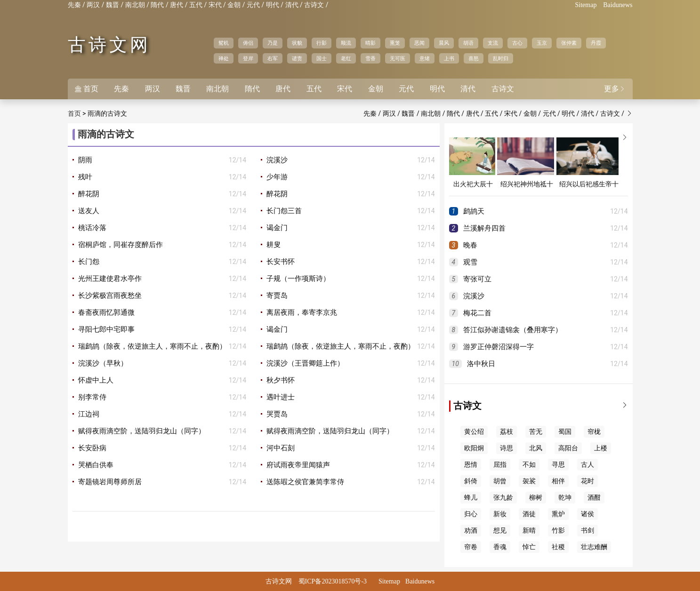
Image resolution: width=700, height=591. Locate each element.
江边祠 (89, 414)
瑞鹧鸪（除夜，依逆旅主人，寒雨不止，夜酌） (152, 346)
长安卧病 (92, 448)
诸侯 (587, 514)
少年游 (277, 177)
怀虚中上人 (96, 380)
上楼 (601, 448)
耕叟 (274, 245)
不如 (529, 465)
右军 (273, 58)
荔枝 (507, 432)
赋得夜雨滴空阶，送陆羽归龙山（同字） (142, 431)
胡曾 (500, 481)
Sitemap (586, 5)
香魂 (500, 547)
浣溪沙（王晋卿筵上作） (305, 363)
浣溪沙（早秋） (103, 363)
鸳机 (224, 43)
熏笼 (395, 43)
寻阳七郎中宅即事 (106, 329)
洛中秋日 (481, 364)
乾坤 (565, 498)
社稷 (558, 547)
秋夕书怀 (281, 380)
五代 (196, 5)
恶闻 (419, 43)
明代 (273, 5)
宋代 (215, 5)
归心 (471, 514)
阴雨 (85, 160)
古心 (517, 43)
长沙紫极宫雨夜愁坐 (110, 295)
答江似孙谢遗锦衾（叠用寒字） (513, 330)
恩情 (471, 465)
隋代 (157, 5)
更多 (615, 89)
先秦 (74, 5)
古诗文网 (109, 45)
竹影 (558, 531)
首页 (87, 89)
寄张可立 (477, 279)
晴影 (370, 43)
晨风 (444, 43)
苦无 (536, 432)
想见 (500, 531)
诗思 (507, 448)
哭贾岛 (277, 414)
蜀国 (565, 432)
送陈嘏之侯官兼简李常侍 (305, 482)
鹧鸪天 (474, 211)
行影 (322, 43)
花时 (587, 481)
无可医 (398, 58)
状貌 (297, 43)
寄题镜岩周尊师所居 (110, 482)
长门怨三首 (284, 211)
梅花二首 (477, 313)
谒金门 (277, 228)
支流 (493, 43)
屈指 (500, 465)
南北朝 (135, 5)
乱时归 (501, 58)
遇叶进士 (281, 397)
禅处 (224, 58)
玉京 (542, 43)
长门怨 (89, 262)
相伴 (558, 481)
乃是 (273, 43)
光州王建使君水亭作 (110, 279)
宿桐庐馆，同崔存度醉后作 (121, 245)
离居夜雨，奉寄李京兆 (302, 312)
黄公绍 (474, 432)
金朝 (234, 5)
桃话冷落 (92, 228)
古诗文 (314, 5)
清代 (292, 5)
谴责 (297, 58)
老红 (346, 58)
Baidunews (618, 5)
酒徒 (529, 514)
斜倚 (471, 481)
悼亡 (529, 547)
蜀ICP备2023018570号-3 (333, 581)
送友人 (89, 211)
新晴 (529, 531)
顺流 (346, 43)
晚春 (470, 245)
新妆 (500, 514)
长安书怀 (281, 262)
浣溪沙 (277, 160)
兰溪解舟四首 (484, 228)
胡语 (468, 43)
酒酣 (594, 498)
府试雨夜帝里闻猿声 (298, 465)
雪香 (370, 58)
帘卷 (471, 547)
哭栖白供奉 (96, 465)
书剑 (587, 531)
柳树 (536, 498)
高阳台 (568, 448)
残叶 (85, 177)
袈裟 (529, 481)
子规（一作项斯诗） (298, 279)
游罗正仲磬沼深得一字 (499, 347)
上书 (449, 58)
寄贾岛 (277, 295)
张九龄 (503, 498)
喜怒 (474, 58)
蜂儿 (471, 498)
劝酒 (471, 531)
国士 (322, 58)
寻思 (558, 465)
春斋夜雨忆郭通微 (106, 312)
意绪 (425, 58)
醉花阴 (89, 194)
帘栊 (594, 432)
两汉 (93, 5)
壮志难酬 (594, 547)
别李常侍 (92, 397)
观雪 (470, 262)
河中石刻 (281, 448)
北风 (536, 448)
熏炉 (558, 514)
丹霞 (596, 43)
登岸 (248, 58)
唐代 (177, 5)
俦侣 (248, 43)
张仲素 (569, 43)
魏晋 (113, 5)
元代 (253, 5)
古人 (587, 465)
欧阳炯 (474, 448)
